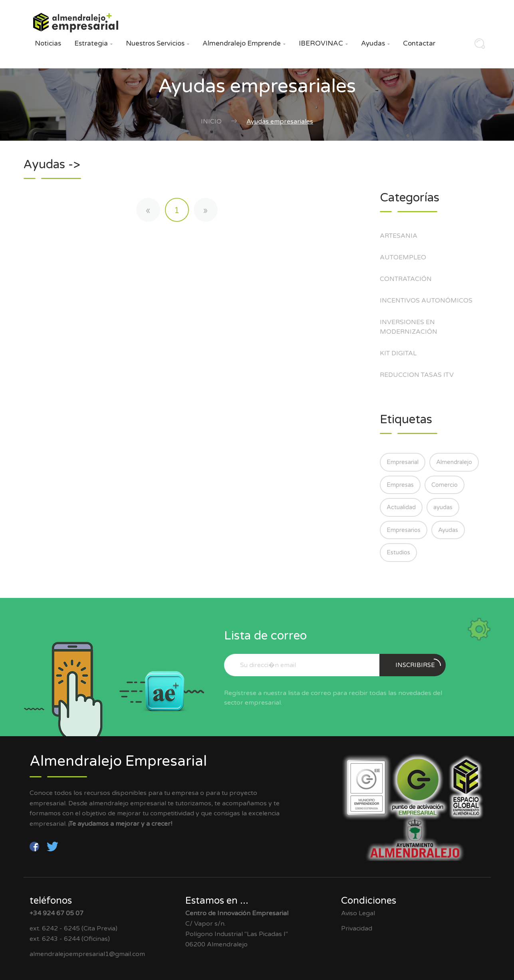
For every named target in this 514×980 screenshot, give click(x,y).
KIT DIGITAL (402, 353)
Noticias (48, 43)
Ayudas (375, 43)
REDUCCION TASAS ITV (421, 375)
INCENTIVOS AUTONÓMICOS (430, 301)
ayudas (443, 507)
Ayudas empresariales (280, 122)
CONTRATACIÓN (410, 279)
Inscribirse (418, 664)
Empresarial (403, 462)
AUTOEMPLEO (407, 257)
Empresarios (404, 530)
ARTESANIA (403, 236)
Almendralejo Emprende (244, 43)
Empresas (400, 485)
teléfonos (51, 901)
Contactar (419, 43)
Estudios (398, 552)
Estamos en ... (217, 901)
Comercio (445, 485)
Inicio (211, 122)
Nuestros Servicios (158, 43)
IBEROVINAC (323, 43)
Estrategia (93, 43)
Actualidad (401, 507)
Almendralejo (454, 462)
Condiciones (369, 901)
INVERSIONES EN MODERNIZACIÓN (413, 327)
